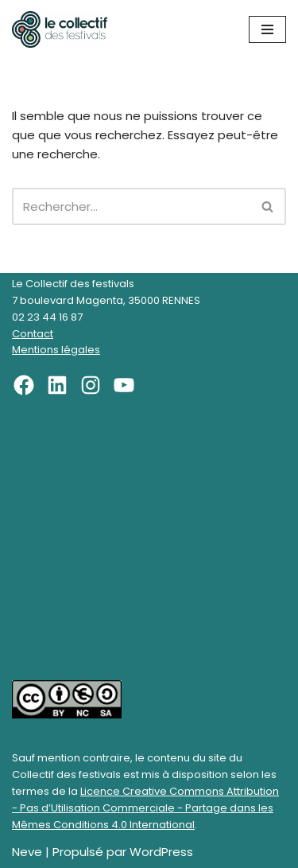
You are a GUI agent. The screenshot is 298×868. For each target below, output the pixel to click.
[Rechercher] (131, 206)
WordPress (161, 852)
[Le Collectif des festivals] (60, 29)
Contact (33, 334)
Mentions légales (56, 350)
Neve (27, 852)
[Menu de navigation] (267, 29)
